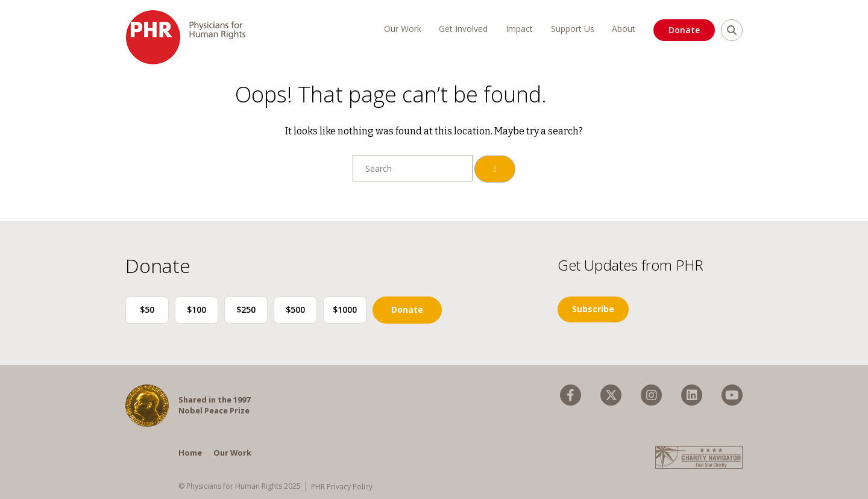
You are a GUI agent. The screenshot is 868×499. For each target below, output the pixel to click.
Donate (684, 30)
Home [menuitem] (190, 453)
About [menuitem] (624, 29)
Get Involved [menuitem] (463, 29)
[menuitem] (571, 395)
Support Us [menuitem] (573, 29)
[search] (732, 30)
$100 (197, 309)
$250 (246, 309)
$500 (295, 309)
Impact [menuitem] (519, 29)
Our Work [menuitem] (403, 29)
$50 (147, 309)
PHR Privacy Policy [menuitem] (342, 487)
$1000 (345, 309)
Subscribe (593, 309)
